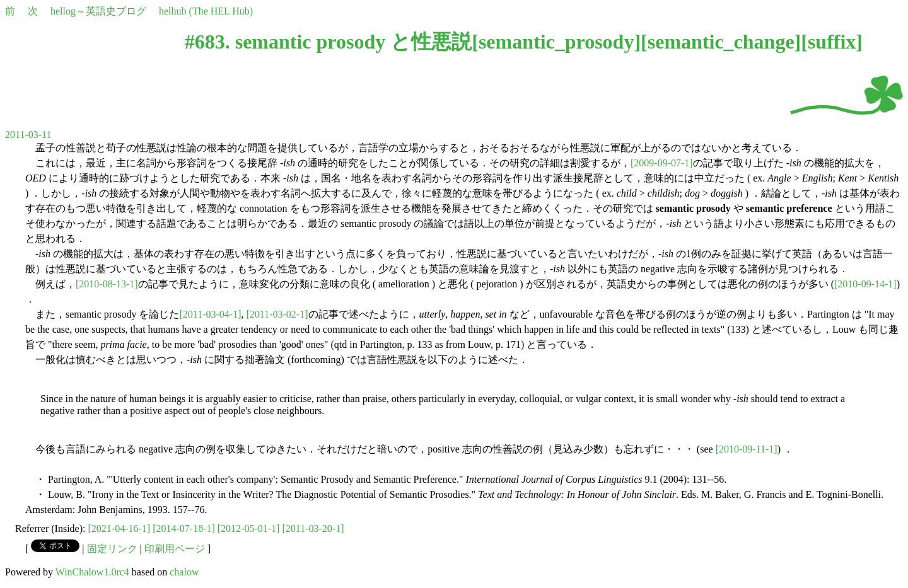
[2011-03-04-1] (210, 314)
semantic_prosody (556, 42)
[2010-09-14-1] (865, 284)
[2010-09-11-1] (747, 449)
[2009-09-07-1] (662, 163)
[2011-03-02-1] (277, 314)
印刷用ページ (175, 549)
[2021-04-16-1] (119, 528)
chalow (184, 572)
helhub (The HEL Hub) (206, 11)
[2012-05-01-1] (249, 528)
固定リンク (112, 549)
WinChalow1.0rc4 (92, 572)
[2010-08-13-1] (107, 284)
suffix (832, 42)
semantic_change (721, 42)
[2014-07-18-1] (184, 528)
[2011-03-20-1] (313, 528)
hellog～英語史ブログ (98, 11)
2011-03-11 (28, 135)
